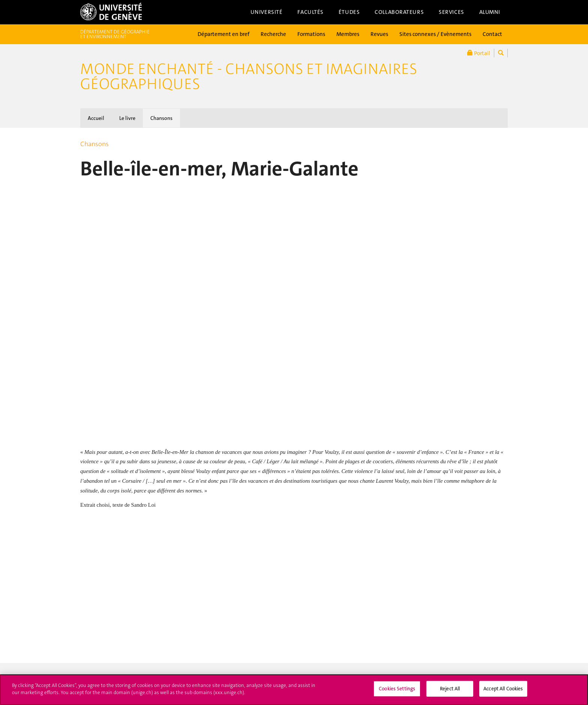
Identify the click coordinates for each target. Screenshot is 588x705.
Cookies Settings (397, 689)
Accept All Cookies (503, 689)
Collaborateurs (399, 12)
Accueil (96, 118)
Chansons (161, 118)
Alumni (490, 12)
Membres (348, 34)
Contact (492, 34)
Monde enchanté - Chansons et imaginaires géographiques (249, 76)
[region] (294, 690)
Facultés (310, 12)
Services (451, 12)
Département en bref (223, 34)
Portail (479, 53)
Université (267, 12)
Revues (379, 34)
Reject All (450, 689)
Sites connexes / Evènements (435, 34)
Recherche (273, 34)
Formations (311, 34)
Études (349, 12)
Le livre (127, 118)
